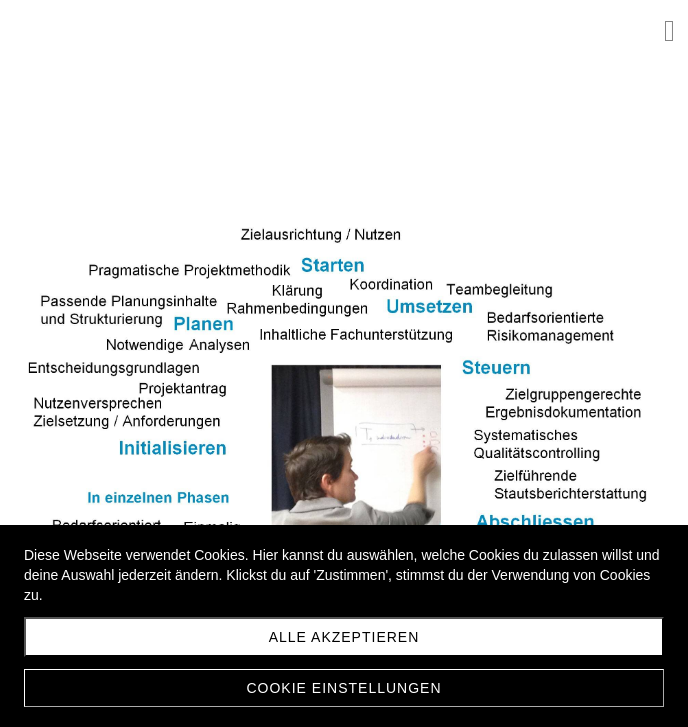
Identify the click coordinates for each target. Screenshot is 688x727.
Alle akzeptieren (344, 637)
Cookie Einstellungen (343, 688)
